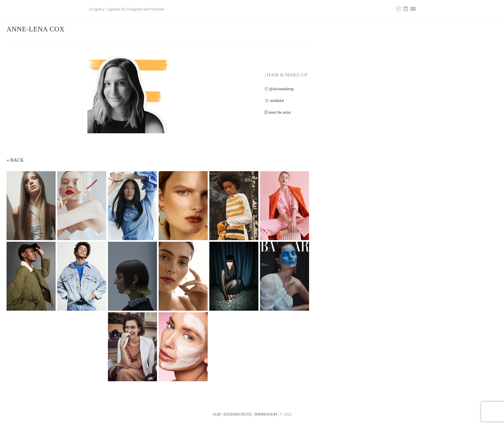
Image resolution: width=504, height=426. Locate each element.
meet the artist (280, 112)
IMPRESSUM (266, 414)
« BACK (15, 160)
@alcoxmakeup (281, 89)
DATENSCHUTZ (237, 414)
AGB (216, 414)
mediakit (277, 101)
